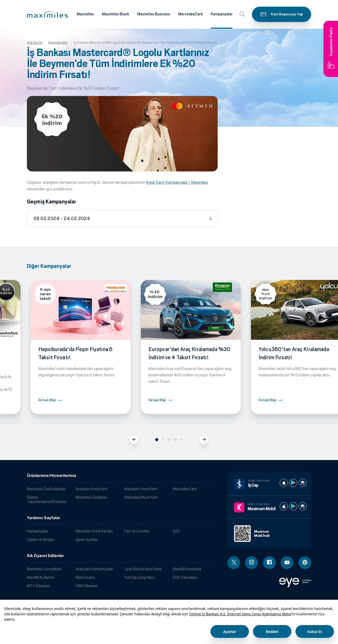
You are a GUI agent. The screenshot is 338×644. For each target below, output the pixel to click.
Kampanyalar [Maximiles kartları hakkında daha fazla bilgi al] (222, 14)
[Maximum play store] (293, 506)
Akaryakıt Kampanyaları (94, 569)
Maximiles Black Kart (141, 497)
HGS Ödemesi (87, 586)
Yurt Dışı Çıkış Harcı (139, 577)
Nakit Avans (85, 577)
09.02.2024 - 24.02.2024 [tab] (62, 219)
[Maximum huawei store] (303, 506)
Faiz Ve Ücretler (137, 531)
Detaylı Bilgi (47, 400)
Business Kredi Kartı (92, 489)
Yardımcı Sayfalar (44, 518)
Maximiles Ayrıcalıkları (44, 569)
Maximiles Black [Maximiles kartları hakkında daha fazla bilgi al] (115, 14)
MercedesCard (185, 489)
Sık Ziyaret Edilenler (45, 556)
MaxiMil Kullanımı (41, 577)
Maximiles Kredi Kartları (94, 531)
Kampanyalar (37, 531)
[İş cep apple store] (284, 483)
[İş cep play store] (293, 483)
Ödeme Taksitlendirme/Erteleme (47, 499)
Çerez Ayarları (87, 539)
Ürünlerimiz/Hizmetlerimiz (52, 476)
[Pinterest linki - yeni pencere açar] (305, 563)
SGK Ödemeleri (185, 577)
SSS (176, 531)
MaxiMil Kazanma (187, 569)
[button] (47, 15)
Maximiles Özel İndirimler (46, 489)
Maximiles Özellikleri (91, 497)
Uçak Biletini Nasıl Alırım (143, 569)
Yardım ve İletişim (41, 539)
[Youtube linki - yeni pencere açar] (287, 563)
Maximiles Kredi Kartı (141, 489)
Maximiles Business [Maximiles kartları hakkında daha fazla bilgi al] (154, 14)
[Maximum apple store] (284, 506)
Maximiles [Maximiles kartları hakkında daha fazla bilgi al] (85, 14)
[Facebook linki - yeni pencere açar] (269, 563)
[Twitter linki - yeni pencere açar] (234, 563)
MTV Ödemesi (38, 586)
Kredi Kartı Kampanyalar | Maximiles (177, 182)
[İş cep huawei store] (303, 483)
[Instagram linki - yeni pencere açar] (251, 563)
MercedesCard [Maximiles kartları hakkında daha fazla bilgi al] (190, 14)
